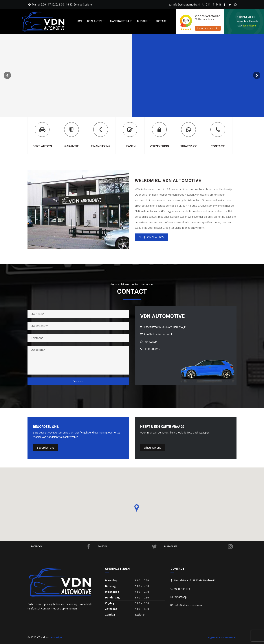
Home (79, 21)
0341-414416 (212, 5)
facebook (61, 546)
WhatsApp (148, 342)
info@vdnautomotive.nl (184, 5)
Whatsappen (249, 26)
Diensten (144, 21)
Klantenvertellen (121, 21)
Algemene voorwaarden (222, 637)
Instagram (199, 546)
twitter (127, 546)
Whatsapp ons (152, 448)
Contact (161, 21)
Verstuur (78, 381)
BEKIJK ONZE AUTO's (151, 237)
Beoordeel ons (45, 448)
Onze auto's (96, 21)
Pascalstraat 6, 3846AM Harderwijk (163, 327)
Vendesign (56, 637)
